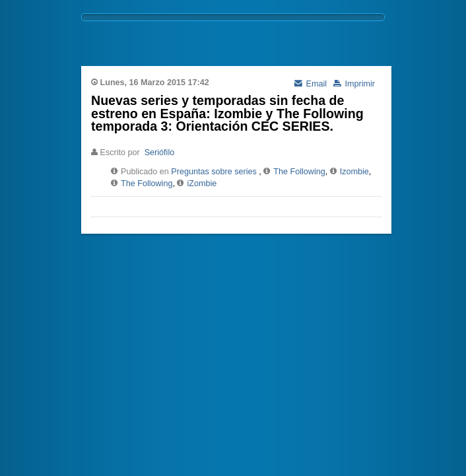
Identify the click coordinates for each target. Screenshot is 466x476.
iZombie (202, 184)
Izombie (354, 172)
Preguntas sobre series (214, 172)
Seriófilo (160, 153)
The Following (299, 172)
